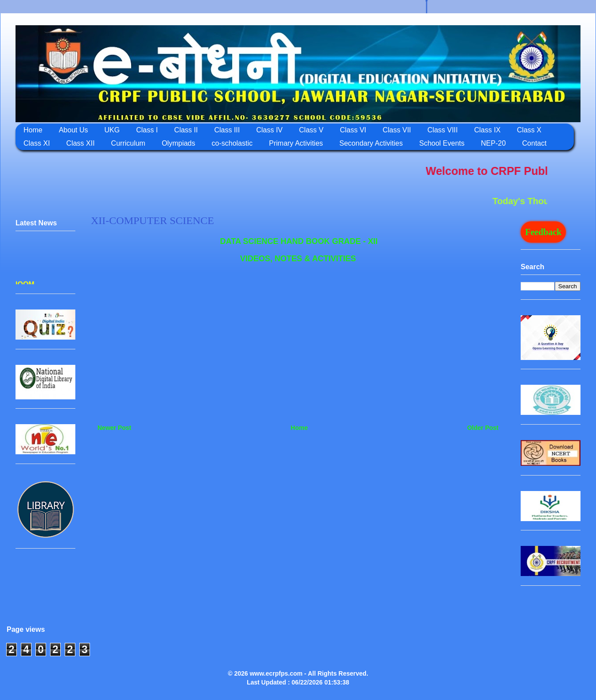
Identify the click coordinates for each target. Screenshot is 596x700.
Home (33, 130)
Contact (534, 143)
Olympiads (179, 143)
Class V (311, 130)
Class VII (397, 130)
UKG (112, 130)
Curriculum (128, 143)
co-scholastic (232, 143)
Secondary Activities (371, 143)
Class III (227, 130)
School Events (442, 143)
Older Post (483, 428)
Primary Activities (296, 143)
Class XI (37, 143)
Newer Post (114, 428)
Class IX (487, 130)
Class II (186, 130)
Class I (147, 130)
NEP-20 (493, 143)
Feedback (543, 232)
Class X (529, 130)
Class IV (269, 130)
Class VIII (443, 130)
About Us (74, 130)
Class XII (81, 143)
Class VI (353, 130)
